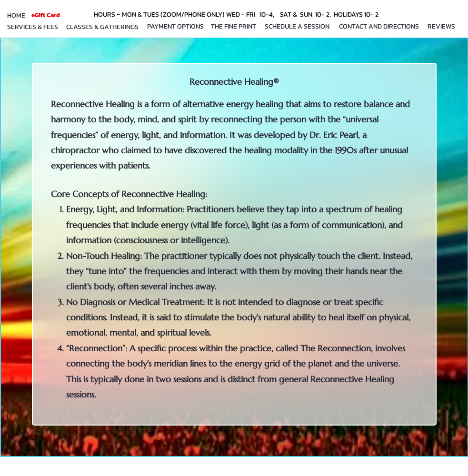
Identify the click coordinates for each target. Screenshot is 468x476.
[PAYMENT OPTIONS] (175, 27)
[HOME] (16, 15)
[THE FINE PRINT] (234, 27)
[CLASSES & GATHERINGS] (102, 27)
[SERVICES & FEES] (33, 27)
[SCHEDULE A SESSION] (297, 27)
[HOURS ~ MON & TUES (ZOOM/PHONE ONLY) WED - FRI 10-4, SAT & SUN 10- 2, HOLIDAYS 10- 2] (237, 15)
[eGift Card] (46, 15)
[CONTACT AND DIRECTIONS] (379, 27)
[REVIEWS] (442, 27)
